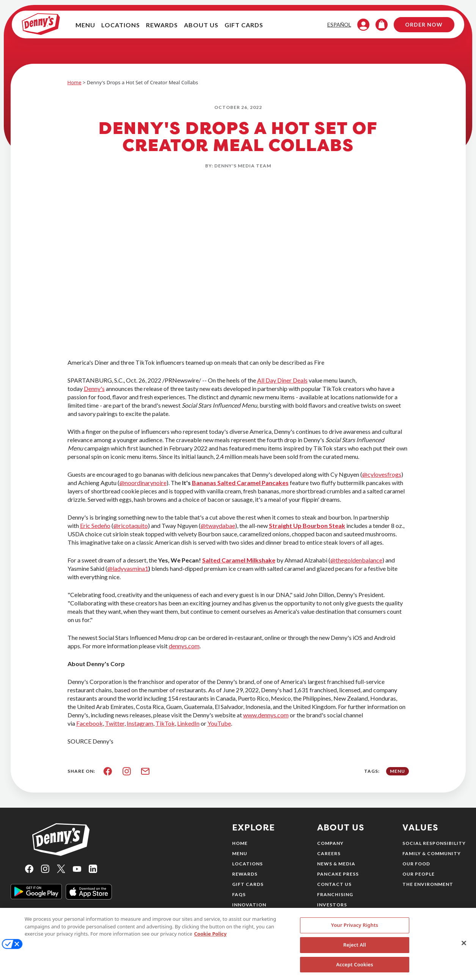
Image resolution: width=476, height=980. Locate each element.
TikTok (165, 723)
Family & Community (432, 853)
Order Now (419, 25)
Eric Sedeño (95, 525)
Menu (240, 853)
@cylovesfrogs (382, 474)
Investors (332, 905)
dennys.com (184, 646)
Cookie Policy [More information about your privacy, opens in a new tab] (211, 941)
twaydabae (221, 525)
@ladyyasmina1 (128, 568)
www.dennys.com (266, 715)
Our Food (416, 864)
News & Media (336, 864)
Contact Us (334, 884)
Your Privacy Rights (355, 932)
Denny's (94, 388)
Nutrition (247, 915)
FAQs (239, 894)
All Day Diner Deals (282, 380)
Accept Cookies (355, 971)
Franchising (335, 894)
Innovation (249, 905)
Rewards (245, 874)
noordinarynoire (146, 483)
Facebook (90, 723)
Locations (247, 864)
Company (330, 843)
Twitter (115, 723)
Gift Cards (248, 884)
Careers (329, 853)
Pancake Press (338, 874)
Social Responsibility (434, 843)
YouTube (219, 723)
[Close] (464, 950)
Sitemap (329, 915)
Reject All (355, 952)
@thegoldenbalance (356, 560)
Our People (419, 874)
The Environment (428, 884)
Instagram (140, 723)
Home (75, 82)
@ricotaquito (131, 525)
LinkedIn (188, 723)
